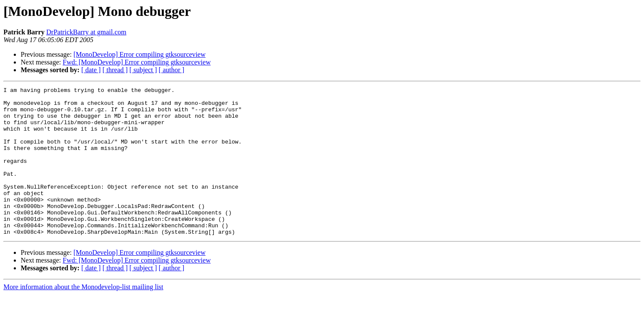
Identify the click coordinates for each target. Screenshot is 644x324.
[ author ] (172, 70)
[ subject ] (143, 70)
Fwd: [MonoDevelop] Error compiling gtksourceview (137, 62)
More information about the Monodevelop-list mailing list (83, 316)
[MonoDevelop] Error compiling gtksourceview (140, 54)
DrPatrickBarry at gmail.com (86, 32)
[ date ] (91, 70)
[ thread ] (115, 70)
